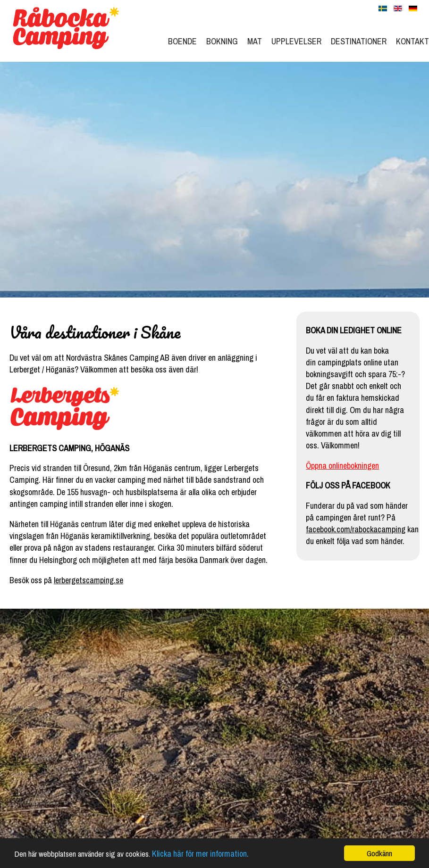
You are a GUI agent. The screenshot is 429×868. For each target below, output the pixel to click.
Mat (255, 41)
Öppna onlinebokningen (342, 466)
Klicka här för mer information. (200, 855)
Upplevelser (296, 41)
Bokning (222, 41)
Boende (182, 41)
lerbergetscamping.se (88, 580)
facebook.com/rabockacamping (356, 529)
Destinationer (359, 41)
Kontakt (412, 41)
